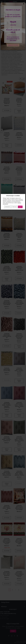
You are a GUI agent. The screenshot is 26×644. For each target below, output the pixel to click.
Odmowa (14, 207)
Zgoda (20, 207)
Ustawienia (7, 207)
